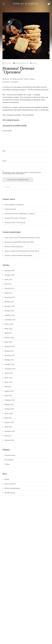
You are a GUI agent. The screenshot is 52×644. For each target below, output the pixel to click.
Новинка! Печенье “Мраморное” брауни (19, 214)
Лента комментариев (12, 488)
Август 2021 (9, 373)
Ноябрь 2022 (9, 311)
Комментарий (7, 131)
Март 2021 (8, 396)
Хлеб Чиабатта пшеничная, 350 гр (27, 238)
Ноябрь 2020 (9, 409)
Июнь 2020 (9, 413)
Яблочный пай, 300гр (26, 242)
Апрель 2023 (9, 288)
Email (5, 161)
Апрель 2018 (9, 440)
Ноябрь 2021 (9, 360)
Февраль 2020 (10, 431)
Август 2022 (9, 324)
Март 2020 (8, 427)
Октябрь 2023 (10, 275)
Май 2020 (8, 418)
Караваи (19, 247)
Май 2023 (8, 284)
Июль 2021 (8, 378)
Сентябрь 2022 (10, 320)
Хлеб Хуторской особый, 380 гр (28, 251)
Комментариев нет (22, 63)
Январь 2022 (9, 351)
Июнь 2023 (9, 279)
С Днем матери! (10, 209)
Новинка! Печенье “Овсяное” (15, 218)
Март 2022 (8, 342)
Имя (4, 151)
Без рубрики (9, 460)
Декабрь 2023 (10, 271)
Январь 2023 (9, 302)
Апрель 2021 (9, 391)
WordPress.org (10, 493)
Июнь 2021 (9, 382)
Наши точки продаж (25, 255)
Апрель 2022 (9, 337)
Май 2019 (8, 436)
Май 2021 (8, 387)
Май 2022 (8, 333)
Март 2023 (8, 293)
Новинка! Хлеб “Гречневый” (15, 223)
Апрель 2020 (9, 422)
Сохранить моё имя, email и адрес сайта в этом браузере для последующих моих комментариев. (22, 173)
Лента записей (10, 484)
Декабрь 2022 (10, 306)
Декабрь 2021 (10, 355)
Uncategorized (10, 455)
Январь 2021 (9, 404)
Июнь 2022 (9, 329)
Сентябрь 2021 (10, 369)
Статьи (34, 63)
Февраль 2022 (10, 346)
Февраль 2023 (10, 297)
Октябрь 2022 (10, 315)
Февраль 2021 (10, 400)
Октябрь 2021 (10, 364)
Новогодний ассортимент (14, 205)
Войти (7, 479)
